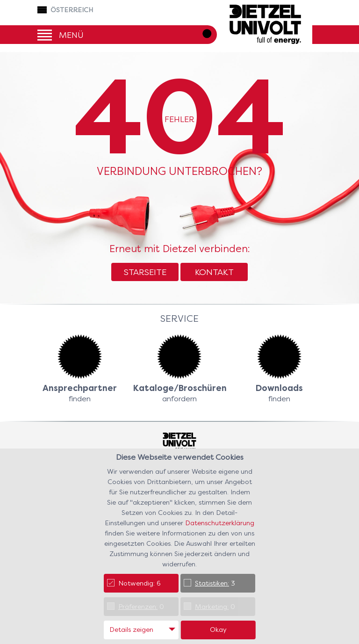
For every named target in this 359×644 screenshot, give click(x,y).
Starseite (145, 272)
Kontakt (214, 272)
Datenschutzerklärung (220, 523)
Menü (71, 34)
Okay (218, 630)
